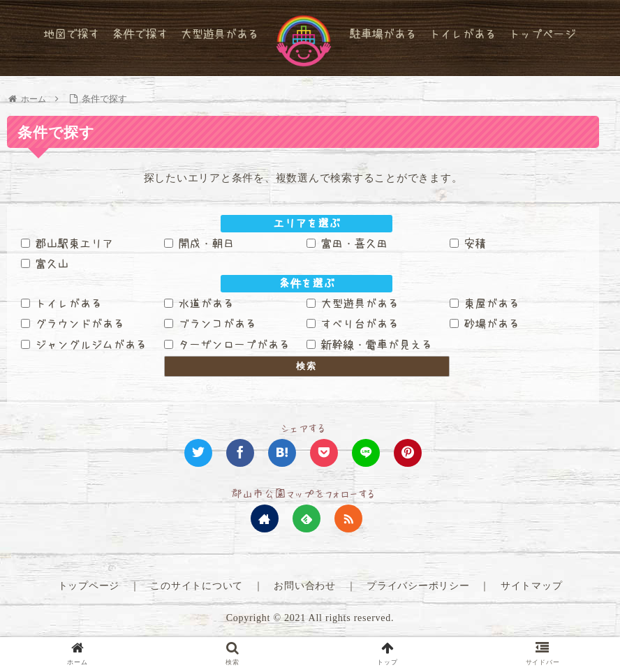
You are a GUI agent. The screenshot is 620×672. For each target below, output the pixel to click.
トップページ (542, 34)
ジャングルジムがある (84, 345)
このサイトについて (197, 586)
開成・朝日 (199, 243)
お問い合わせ (305, 586)
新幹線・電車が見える (369, 345)
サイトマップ (532, 586)
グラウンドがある (73, 324)
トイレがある (462, 34)
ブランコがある (210, 324)
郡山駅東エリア (67, 243)
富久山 (45, 264)
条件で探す (140, 34)
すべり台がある (353, 324)
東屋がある (485, 303)
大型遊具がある (219, 34)
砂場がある (485, 324)
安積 (468, 243)
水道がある (199, 303)
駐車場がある (383, 34)
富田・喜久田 (347, 243)
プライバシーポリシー (418, 586)
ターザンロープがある (227, 345)
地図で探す (71, 34)
